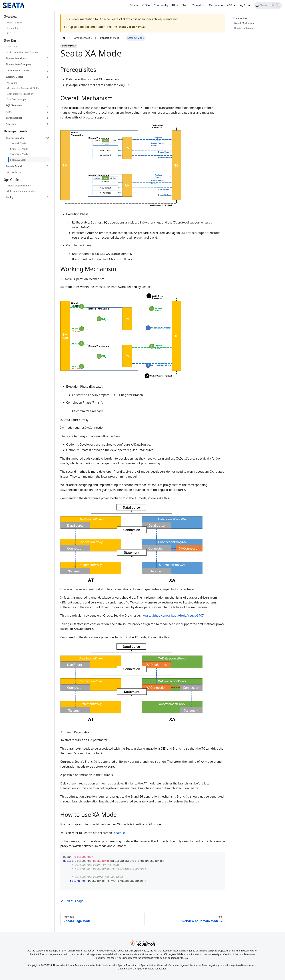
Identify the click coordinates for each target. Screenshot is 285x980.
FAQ (9, 34)
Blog (175, 5)
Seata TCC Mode (19, 149)
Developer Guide (15, 131)
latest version (128, 27)
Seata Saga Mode (19, 154)
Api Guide (12, 83)
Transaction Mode (16, 58)
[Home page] (64, 38)
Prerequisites (241, 18)
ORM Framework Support (20, 94)
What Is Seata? (14, 23)
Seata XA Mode (18, 160)
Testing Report (14, 118)
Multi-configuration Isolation (21, 191)
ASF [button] (229, 5)
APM (9, 112)
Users (185, 5)
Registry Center (14, 77)
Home (134, 5)
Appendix (11, 124)
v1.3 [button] (144, 5)
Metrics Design (14, 173)
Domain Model (14, 166)
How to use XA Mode (245, 28)
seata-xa (120, 833)
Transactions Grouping (18, 64)
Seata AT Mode (18, 143)
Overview (10, 17)
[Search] (268, 5)
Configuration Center (18, 71)
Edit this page (72, 901)
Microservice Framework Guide (23, 88)
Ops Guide (11, 180)
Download (199, 5)
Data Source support (17, 99)
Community (161, 5)
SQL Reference (14, 105)
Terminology (13, 28)
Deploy (10, 197)
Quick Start (12, 47)
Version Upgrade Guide (19, 186)
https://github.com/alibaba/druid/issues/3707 (173, 615)
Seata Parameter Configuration (22, 52)
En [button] (243, 5)
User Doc (10, 41)
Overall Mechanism (244, 23)
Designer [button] (214, 5)
